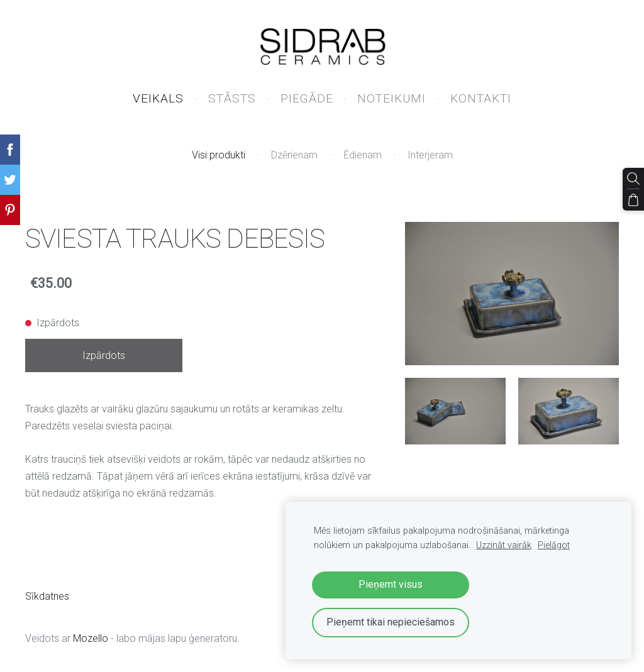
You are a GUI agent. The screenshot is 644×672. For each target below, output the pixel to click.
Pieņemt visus (391, 584)
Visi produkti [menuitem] (219, 155)
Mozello (91, 638)
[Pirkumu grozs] (633, 200)
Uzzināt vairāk (504, 545)
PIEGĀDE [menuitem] (307, 98)
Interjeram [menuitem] (430, 155)
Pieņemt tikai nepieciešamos (391, 622)
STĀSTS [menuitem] (232, 98)
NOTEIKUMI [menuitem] (391, 98)
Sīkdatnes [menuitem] (47, 596)
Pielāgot (554, 545)
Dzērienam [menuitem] (294, 155)
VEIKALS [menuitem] (158, 98)
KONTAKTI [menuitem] (481, 98)
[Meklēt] (633, 179)
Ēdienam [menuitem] (363, 155)
